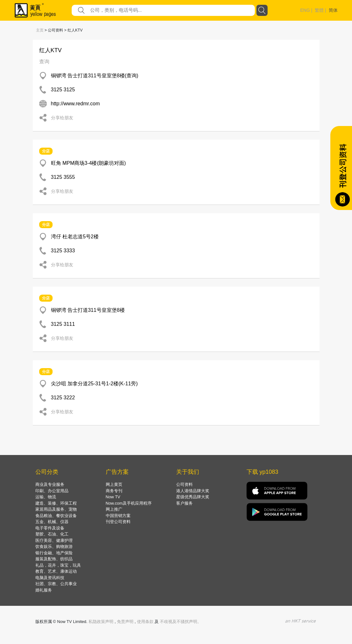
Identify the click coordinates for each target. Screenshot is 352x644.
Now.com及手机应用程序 (129, 503)
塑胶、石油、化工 (52, 534)
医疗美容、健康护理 (54, 540)
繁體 (319, 10)
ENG (305, 10)
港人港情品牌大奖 (193, 491)
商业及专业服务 (50, 484)
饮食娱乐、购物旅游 (54, 546)
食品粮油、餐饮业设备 (56, 516)
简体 (333, 10)
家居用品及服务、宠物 (56, 509)
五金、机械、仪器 (52, 522)
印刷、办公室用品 (52, 491)
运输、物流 (46, 497)
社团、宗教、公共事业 (56, 584)
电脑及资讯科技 (50, 578)
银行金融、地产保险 (54, 553)
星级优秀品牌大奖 (193, 497)
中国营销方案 (118, 516)
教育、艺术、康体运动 (56, 571)
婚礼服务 (44, 590)
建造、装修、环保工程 (56, 503)
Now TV (113, 497)
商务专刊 (114, 491)
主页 (40, 30)
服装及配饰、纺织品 (54, 559)
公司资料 (184, 484)
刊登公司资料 (118, 522)
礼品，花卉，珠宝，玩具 (58, 565)
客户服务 (184, 503)
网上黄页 (114, 484)
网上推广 (114, 509)
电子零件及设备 (50, 528)
